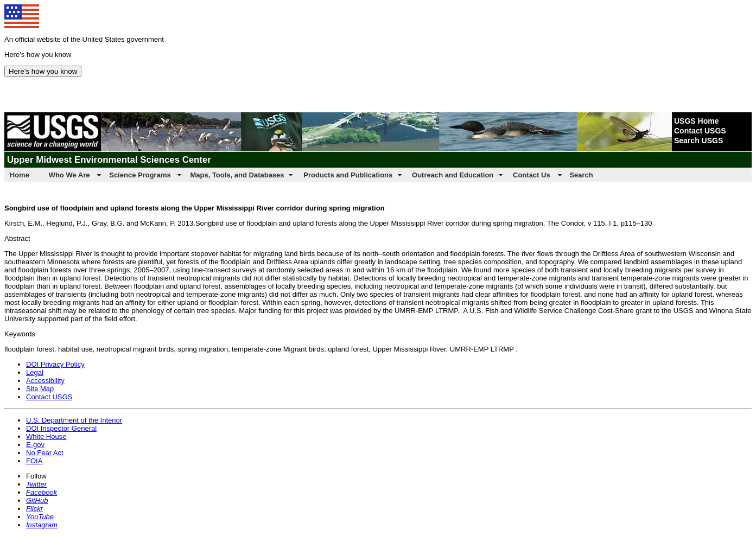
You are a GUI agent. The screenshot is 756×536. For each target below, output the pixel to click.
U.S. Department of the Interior (74, 420)
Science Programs (140, 175)
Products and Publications (348, 175)
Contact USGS (700, 131)
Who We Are (69, 175)
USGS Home (696, 121)
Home (20, 175)
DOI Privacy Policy (55, 364)
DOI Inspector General (61, 428)
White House (46, 436)
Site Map (40, 389)
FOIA (34, 461)
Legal (35, 372)
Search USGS (698, 141)
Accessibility (45, 381)
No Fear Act (45, 453)
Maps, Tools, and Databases (237, 175)
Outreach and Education (453, 175)
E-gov (35, 445)
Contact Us (532, 175)
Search (581, 175)
